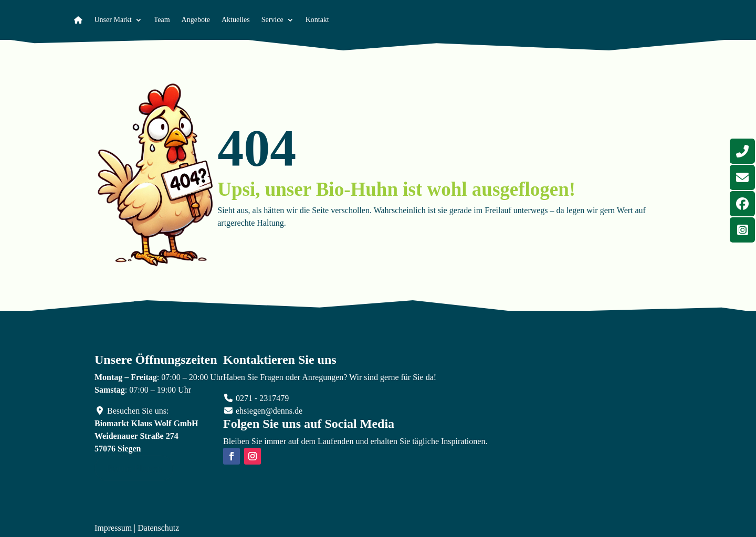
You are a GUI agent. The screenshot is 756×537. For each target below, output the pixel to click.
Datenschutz (158, 528)
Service (272, 20)
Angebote (196, 20)
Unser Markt (113, 20)
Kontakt (317, 20)
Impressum (113, 528)
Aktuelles (236, 20)
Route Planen (134, 468)
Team (162, 20)
